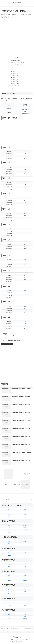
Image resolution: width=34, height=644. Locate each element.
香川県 (9, 605)
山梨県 (9, 544)
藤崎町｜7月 (15, 78)
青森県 (9, 512)
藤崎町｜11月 (16, 86)
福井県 (25, 553)
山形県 (25, 512)
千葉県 (25, 526)
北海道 (9, 510)
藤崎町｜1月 (15, 65)
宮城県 (9, 516)
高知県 (25, 605)
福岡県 (9, 614)
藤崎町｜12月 (16, 88)
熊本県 (9, 621)
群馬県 (9, 530)
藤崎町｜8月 (15, 80)
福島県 (25, 514)
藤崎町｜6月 (15, 75)
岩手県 (9, 514)
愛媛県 (25, 603)
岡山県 (9, 594)
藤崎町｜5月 (15, 73)
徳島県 (9, 603)
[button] (31, 499)
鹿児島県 (25, 619)
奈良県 (25, 578)
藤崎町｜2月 (15, 67)
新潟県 (9, 541)
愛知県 (25, 564)
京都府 (9, 578)
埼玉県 (9, 532)
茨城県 (9, 526)
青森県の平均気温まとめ (7, 344)
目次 (15, 58)
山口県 (25, 592)
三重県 (25, 566)
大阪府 (9, 580)
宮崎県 (25, 617)
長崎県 (9, 619)
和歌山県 (25, 580)
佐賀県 (9, 617)
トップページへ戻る (9, 639)
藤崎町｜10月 (16, 84)
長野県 (25, 541)
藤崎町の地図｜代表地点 (18, 63)
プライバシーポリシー (25, 639)
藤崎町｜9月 (15, 82)
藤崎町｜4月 (15, 71)
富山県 (9, 553)
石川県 (9, 555)
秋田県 (25, 510)
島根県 (9, 592)
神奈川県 (25, 530)
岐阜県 (9, 564)
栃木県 (9, 528)
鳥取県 (9, 589)
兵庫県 (25, 576)
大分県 (25, 614)
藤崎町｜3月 (15, 69)
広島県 (25, 589)
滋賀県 (9, 576)
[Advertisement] (17, 37)
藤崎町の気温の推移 (16, 61)
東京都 (25, 528)
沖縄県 (25, 621)
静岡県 (9, 566)
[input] (17, 499)
